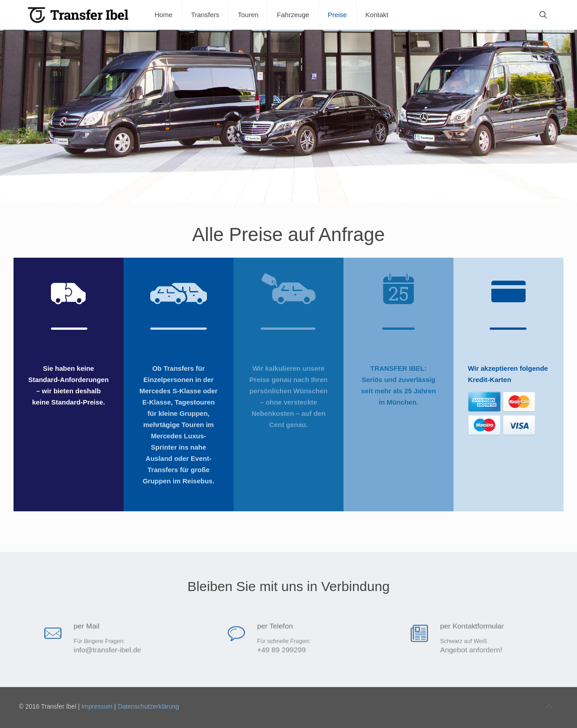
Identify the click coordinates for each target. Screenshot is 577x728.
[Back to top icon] (549, 706)
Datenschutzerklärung (148, 706)
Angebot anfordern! (472, 648)
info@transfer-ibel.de (106, 648)
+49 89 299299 (284, 648)
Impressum (97, 706)
